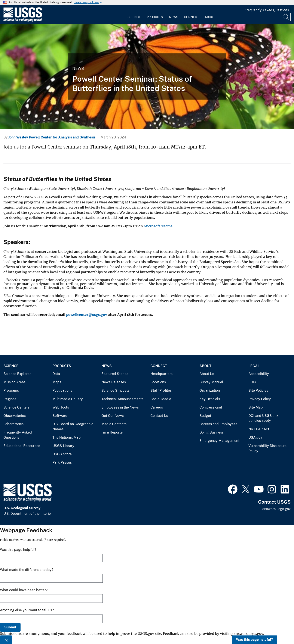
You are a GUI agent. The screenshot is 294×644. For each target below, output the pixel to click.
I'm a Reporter (113, 432)
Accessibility (259, 374)
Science (134, 17)
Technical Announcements (122, 399)
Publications (62, 390)
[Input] (263, 17)
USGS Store (62, 454)
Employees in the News (120, 407)
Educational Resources (22, 446)
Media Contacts (114, 424)
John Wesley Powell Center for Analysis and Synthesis (52, 137)
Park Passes (62, 462)
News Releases (114, 382)
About (210, 17)
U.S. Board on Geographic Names (73, 427)
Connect (191, 17)
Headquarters (161, 374)
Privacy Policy (260, 399)
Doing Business (212, 432)
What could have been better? (24, 590)
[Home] (23, 21)
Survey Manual (211, 382)
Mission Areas (14, 382)
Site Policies (258, 390)
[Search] (286, 17)
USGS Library (63, 446)
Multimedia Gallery (68, 399)
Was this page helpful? (255, 640)
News (174, 17)
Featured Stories (115, 374)
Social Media (161, 399)
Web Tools (61, 407)
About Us (207, 374)
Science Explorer (17, 374)
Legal (254, 366)
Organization (210, 390)
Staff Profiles (161, 390)
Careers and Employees (218, 424)
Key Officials (210, 399)
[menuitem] (134, 15)
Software (60, 416)
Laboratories (13, 424)
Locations (158, 382)
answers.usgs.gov (276, 509)
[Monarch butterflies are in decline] (147, 76)
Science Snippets (115, 390)
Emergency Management (219, 441)
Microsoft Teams (158, 226)
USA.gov (255, 437)
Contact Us (159, 416)
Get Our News (113, 416)
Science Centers (16, 407)
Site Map (256, 407)
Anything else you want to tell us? (27, 610)
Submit (10, 627)
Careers (157, 407)
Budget (205, 416)
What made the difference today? (27, 570)
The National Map (67, 437)
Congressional (211, 407)
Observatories (15, 416)
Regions (10, 399)
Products (155, 17)
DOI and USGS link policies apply (263, 418)
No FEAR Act (259, 429)
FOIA (252, 382)
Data (56, 374)
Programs (11, 390)
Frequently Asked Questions (267, 10)
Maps (57, 382)
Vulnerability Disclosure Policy (267, 448)
